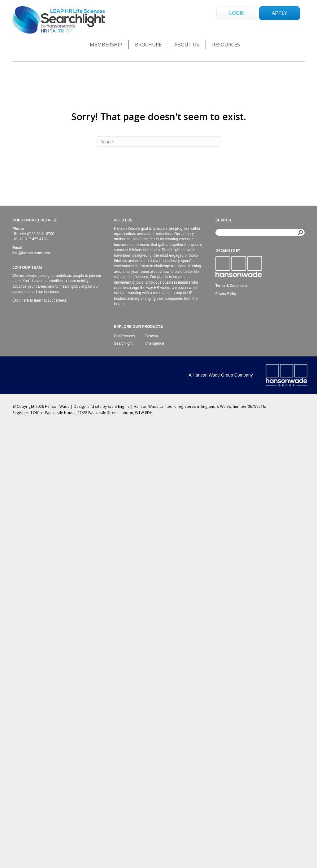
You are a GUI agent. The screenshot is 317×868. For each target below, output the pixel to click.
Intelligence (155, 343)
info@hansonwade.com (32, 253)
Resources (226, 45)
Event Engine (119, 406)
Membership (106, 45)
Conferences (124, 336)
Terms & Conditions (232, 286)
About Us (187, 45)
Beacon (152, 336)
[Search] (158, 142)
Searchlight (123, 343)
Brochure (148, 45)
